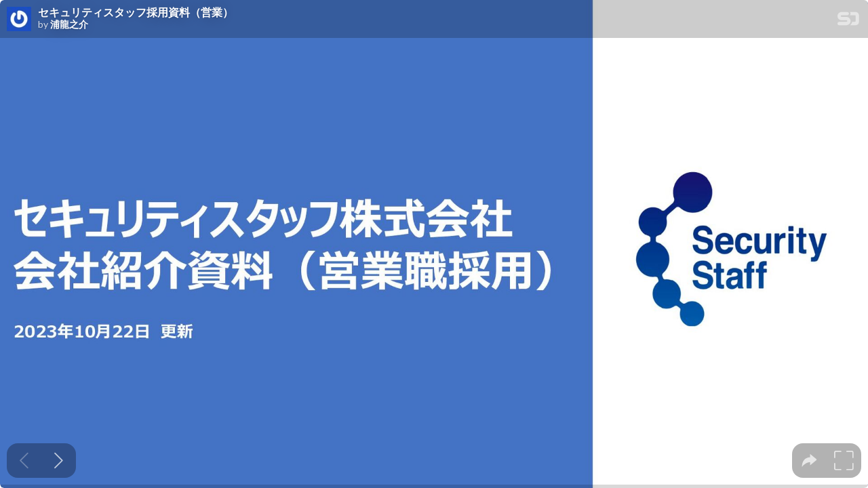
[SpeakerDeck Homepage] (848, 21)
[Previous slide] (24, 461)
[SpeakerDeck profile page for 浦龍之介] (19, 20)
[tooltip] (809, 461)
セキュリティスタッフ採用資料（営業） (136, 12)
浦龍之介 (69, 24)
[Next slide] (59, 461)
